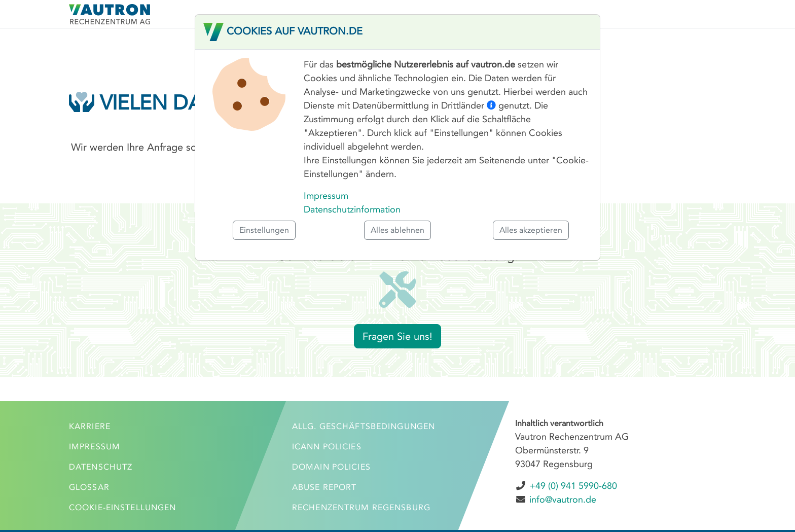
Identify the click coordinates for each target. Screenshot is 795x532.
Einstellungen (264, 230)
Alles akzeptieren (531, 230)
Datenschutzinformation (352, 209)
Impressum (326, 196)
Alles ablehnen (397, 230)
